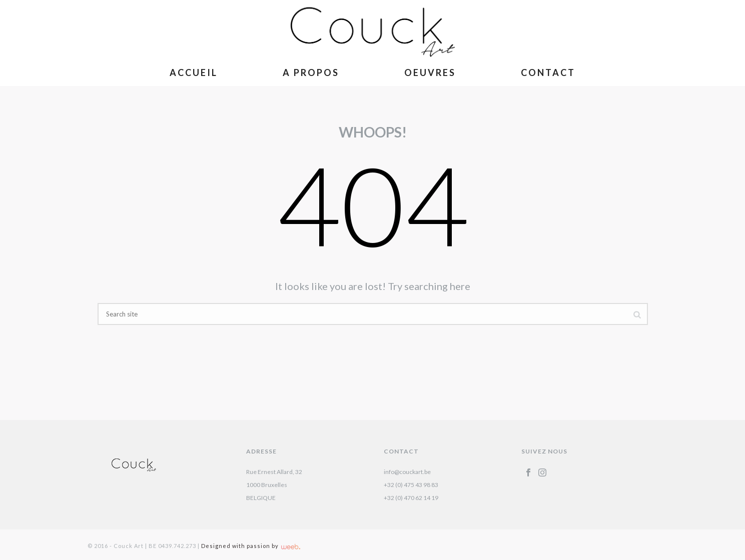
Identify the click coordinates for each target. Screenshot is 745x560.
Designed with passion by (251, 546)
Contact (548, 72)
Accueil (194, 72)
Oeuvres (430, 72)
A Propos (311, 72)
